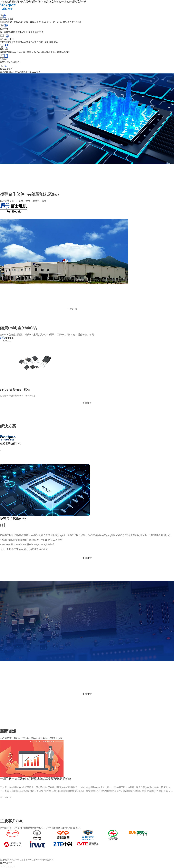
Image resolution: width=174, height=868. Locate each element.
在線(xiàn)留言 (34, 72)
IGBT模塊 (4, 42)
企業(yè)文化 (19, 22)
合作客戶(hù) (75, 22)
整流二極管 (31, 42)
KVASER (24, 32)
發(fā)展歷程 (31, 22)
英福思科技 (51, 52)
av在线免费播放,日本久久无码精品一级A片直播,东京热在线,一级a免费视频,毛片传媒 (43, 2)
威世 (13, 32)
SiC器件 (40, 42)
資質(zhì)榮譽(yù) (44, 22)
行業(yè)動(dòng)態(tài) (10, 62)
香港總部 (4, 72)
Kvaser (20, 52)
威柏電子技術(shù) (8, 52)
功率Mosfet (21, 42)
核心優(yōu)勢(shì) (61, 22)
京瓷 (41, 32)
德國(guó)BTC (63, 52)
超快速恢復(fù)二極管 (15, 390)
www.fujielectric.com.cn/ (12, 299)
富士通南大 (34, 32)
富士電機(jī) (5, 32)
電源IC (12, 42)
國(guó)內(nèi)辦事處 (18, 72)
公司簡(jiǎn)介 (6, 22)
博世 (18, 32)
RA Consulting (40, 52)
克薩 (56, 42)
